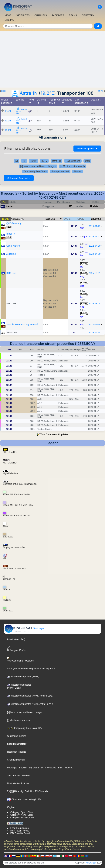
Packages (12, 768)
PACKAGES (58, 15)
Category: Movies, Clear (23, 818)
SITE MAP (10, 20)
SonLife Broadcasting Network (22, 324)
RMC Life (11, 273)
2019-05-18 (95, 333)
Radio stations (73, 161)
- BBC (59, 768)
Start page (24, 628)
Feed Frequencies (20, 828)
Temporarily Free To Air (35, 171)
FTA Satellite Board (20, 833)
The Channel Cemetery (19, 776)
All (16, 161)
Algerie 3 (11, 254)
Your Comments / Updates (54, 434)
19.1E (101, 91)
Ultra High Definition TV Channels (28, 791)
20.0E (4, 91)
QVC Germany (14, 223)
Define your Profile (17, 649)
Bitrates (78, 171)
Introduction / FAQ (16, 639)
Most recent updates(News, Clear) (19, 686)
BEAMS (73, 15)
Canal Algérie (13, 246)
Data (87, 161)
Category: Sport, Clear (22, 812)
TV (24, 161)
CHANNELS (41, 15)
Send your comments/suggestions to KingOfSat (31, 669)
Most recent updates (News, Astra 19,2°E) (30, 704)
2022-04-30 (95, 246)
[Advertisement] (52, 59)
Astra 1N (29, 93)
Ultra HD (56, 161)
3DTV (44, 161)
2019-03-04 (95, 304)
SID (71, 206)
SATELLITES (23, 15)
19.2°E (47, 93)
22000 (95, 219)
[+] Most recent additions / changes (38, 166)
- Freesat (68, 768)
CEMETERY (88, 15)
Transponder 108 (60, 171)
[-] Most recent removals (73, 166)
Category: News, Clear (22, 815)
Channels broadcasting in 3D (24, 799)
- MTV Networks (48, 768)
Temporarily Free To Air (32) (24, 728)
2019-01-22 (95, 226)
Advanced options (87, 149)
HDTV (34, 161)
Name (9, 206)
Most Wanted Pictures (18, 783)
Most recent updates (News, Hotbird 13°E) (30, 696)
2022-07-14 (95, 324)
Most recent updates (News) (23, 677)
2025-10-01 (95, 273)
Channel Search (17, 736)
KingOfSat (91, 863)
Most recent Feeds (20, 831)
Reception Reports (17, 752)
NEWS (8, 15)
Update (94, 206)
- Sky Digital (33, 768)
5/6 (100, 219)
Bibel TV (11, 234)
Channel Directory (16, 760)
